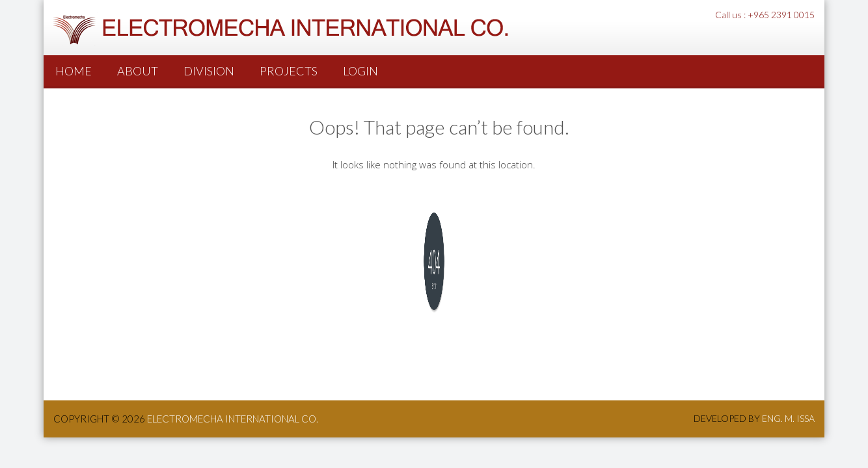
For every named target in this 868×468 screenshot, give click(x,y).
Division (209, 71)
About (138, 71)
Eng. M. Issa (788, 418)
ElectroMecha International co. (233, 419)
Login (360, 71)
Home (74, 71)
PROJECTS (289, 71)
